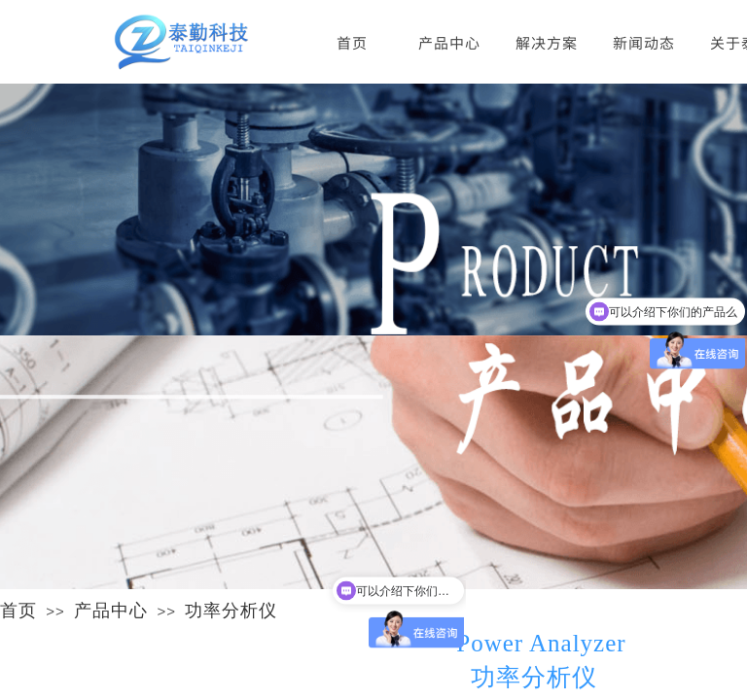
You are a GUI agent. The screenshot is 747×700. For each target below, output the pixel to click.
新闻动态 (644, 42)
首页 (18, 611)
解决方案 (547, 42)
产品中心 (111, 611)
